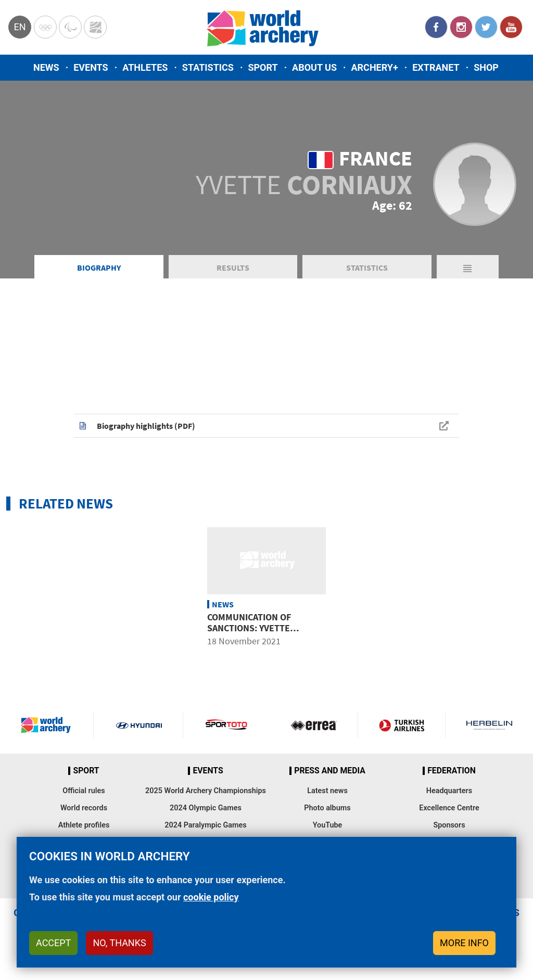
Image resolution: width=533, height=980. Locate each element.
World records (84, 808)
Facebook (436, 27)
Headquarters (449, 791)
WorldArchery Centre (95, 27)
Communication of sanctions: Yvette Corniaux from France (258, 628)
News (46, 67)
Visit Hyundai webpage (139, 725)
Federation (452, 771)
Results (233, 268)
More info (464, 943)
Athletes (145, 67)
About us (314, 67)
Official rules (84, 791)
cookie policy (211, 897)
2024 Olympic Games (206, 808)
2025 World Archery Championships (206, 791)
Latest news (327, 791)
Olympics (45, 27)
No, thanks (119, 943)
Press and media (329, 771)
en (20, 27)
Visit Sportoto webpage (227, 725)
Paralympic (70, 27)
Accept (53, 943)
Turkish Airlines (402, 725)
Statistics (208, 67)
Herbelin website (489, 725)
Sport (263, 67)
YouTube (511, 27)
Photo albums (327, 808)
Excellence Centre (449, 808)
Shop (486, 67)
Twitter (486, 27)
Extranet (436, 67)
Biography (99, 268)
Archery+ (374, 67)
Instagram (461, 27)
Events (91, 67)
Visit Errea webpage (314, 725)
